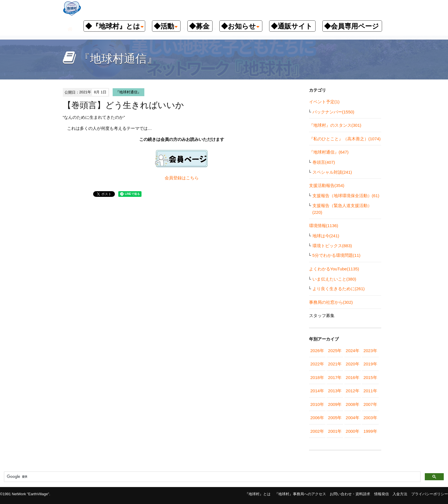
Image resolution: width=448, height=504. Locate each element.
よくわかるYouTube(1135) (334, 269)
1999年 (370, 431)
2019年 (370, 364)
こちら (192, 178)
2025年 (335, 351)
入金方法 (400, 494)
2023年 (370, 351)
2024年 (353, 351)
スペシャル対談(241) (332, 172)
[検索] (212, 477)
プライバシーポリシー (430, 494)
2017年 (335, 377)
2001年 (335, 431)
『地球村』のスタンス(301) (335, 125)
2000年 (353, 431)
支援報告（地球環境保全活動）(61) (346, 196)
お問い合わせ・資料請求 (350, 494)
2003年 (370, 418)
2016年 (353, 377)
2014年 (317, 391)
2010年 (317, 404)
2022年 (317, 364)
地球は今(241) (326, 236)
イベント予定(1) (324, 102)
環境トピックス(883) (332, 246)
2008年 (353, 404)
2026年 (317, 351)
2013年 (335, 391)
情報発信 (381, 494)
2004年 (353, 418)
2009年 (335, 404)
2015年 (370, 377)
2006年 (317, 418)
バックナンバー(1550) (333, 112)
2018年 (317, 377)
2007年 (370, 404)
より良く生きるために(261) (339, 289)
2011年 (370, 391)
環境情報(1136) (324, 226)
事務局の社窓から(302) (331, 302)
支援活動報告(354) (327, 185)
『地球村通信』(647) (329, 152)
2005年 (335, 418)
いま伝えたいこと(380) (334, 279)
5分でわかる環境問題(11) (336, 255)
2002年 (317, 431)
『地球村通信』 (128, 92)
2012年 (353, 391)
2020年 (353, 364)
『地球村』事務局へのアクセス (300, 494)
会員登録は (175, 178)
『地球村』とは (258, 494)
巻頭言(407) (324, 162)
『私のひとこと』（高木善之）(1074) (345, 139)
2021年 (335, 364)
